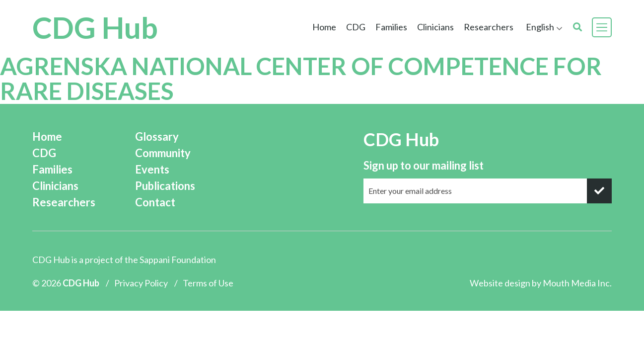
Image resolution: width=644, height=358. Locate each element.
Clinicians (435, 27)
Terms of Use (208, 283)
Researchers (489, 27)
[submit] (599, 191)
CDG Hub (95, 27)
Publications (165, 186)
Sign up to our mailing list (424, 165)
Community (163, 153)
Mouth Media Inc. (577, 283)
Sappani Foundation (178, 260)
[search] (577, 27)
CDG (356, 27)
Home (324, 27)
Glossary (157, 136)
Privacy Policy (141, 283)
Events (152, 169)
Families (391, 27)
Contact (155, 202)
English (540, 27)
